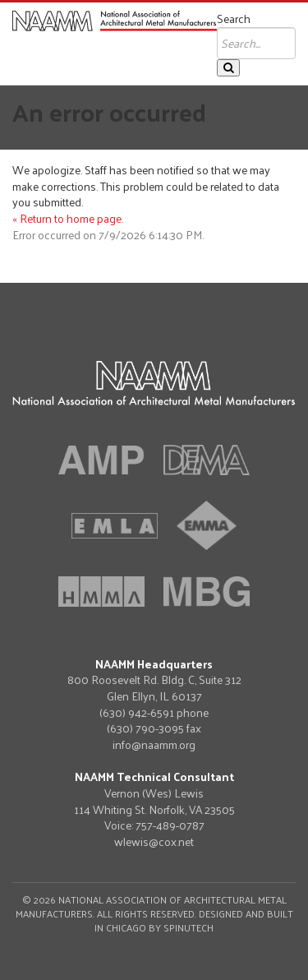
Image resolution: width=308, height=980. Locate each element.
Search (234, 18)
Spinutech (188, 927)
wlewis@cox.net (154, 842)
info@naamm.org (154, 744)
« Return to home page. (68, 218)
